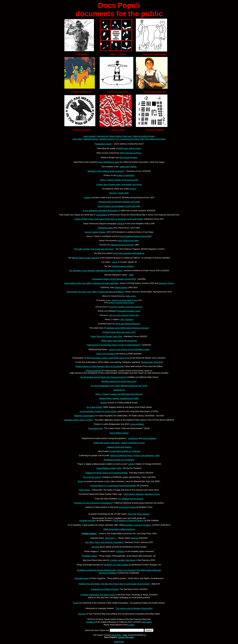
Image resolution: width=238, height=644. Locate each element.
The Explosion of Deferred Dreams (128, 520)
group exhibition (137, 424)
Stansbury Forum (166, 283)
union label (77, 139)
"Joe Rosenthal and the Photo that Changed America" (103, 377)
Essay (81, 481)
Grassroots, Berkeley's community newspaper (126, 307)
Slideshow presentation (84, 416)
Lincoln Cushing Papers (95, 232)
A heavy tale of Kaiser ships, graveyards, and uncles (119, 184)
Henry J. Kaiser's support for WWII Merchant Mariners (119, 394)
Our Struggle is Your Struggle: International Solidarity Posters (96, 270)
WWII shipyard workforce (131, 153)
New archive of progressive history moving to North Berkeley (114, 345)
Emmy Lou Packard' (105, 354)
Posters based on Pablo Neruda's (99, 366)
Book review (85, 490)
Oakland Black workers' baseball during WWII (119, 398)
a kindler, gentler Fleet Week (123, 560)
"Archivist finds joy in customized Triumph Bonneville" (113, 486)
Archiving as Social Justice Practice (125, 300)
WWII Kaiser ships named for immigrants (119, 341)
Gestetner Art (119, 390)
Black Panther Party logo (121, 136)
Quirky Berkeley (149, 438)
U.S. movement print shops (128, 139)
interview (135, 538)
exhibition (120, 551)
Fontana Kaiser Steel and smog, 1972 (119, 332)
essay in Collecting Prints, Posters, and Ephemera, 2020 (135, 455)
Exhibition (90, 622)
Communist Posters (128, 507)
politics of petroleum (126, 175)
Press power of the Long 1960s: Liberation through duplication (92, 283)
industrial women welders (123, 266)
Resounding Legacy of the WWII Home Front (110, 358)
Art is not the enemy (92, 477)
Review (104, 403)
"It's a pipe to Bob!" (94, 407)
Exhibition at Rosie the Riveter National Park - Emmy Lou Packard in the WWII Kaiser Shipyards (119, 570)
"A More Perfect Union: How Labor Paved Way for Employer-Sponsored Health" (109, 219)
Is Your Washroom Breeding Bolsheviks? (101, 211)
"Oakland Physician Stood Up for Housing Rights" (106, 473)
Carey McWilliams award (109, 162)
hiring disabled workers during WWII (136, 236)
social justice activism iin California (125, 451)
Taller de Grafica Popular (144, 136)
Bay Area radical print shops (153, 139)
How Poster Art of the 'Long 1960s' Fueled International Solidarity (95, 292)
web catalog (147, 622)
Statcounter (119, 642)
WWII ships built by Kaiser (130, 148)
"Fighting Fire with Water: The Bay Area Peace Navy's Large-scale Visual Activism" (115, 584)
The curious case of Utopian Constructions (134, 608)
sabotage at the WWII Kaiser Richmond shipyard (127, 328)
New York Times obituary (139, 514)
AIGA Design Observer (133, 494)
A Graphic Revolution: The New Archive (98, 595)
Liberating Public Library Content (78, 420)
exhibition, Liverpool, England (138, 525)
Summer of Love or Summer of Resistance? (94, 503)
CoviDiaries (133, 438)
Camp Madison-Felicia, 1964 (109, 468)
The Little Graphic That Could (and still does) (94, 249)
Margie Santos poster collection (86, 258)
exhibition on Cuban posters (116, 565)
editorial (121, 224)
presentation (101, 215)
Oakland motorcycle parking (119, 447)
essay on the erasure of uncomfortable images (129, 349)
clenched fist (103, 136)
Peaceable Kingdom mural (129, 311)
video (131, 275)
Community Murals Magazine (127, 324)
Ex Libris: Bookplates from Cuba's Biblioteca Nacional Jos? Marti (119, 386)
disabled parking (107, 139)
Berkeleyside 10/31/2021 (152, 362)
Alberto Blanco (121, 287)
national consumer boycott (122, 245)
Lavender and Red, (88, 520)
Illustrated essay (95, 428)
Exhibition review (90, 556)
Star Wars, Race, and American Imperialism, (105, 542)
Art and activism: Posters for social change (98, 411)
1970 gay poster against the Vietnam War (124, 315)
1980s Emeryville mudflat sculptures (119, 529)
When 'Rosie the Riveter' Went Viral (106, 336)
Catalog (87, 197)
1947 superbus (127, 319)
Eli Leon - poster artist (119, 193)
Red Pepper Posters (128, 157)
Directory (82, 614)
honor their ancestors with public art (129, 253)
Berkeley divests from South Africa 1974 (119, 381)
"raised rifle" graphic (128, 167)
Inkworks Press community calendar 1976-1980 (119, 202)
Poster (76, 603)
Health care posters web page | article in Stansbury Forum (119, 443)
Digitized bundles (106, 228)
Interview (96, 547)
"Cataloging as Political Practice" (105, 589)
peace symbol (89, 136)
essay (115, 262)
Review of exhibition (108, 573)
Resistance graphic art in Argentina (119, 460)
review (131, 625)
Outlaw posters (89, 533)
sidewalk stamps (91, 139)
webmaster (116, 635)
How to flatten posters (119, 433)
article (131, 464)
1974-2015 (110, 538)
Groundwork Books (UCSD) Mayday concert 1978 (114, 279)
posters (133, 189)
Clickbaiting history (103, 144)
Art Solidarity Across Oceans (131, 499)
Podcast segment (94, 371)
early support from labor (128, 240)
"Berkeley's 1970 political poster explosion (105, 171)
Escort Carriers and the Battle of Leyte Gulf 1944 (119, 206)
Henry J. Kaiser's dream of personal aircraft (119, 180)
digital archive (131, 296)
